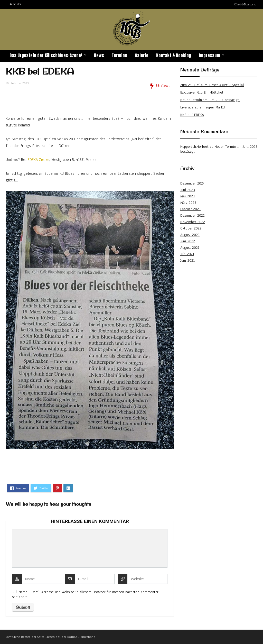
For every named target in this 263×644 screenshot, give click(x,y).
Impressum (209, 56)
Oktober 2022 (191, 228)
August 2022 (190, 235)
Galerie (142, 56)
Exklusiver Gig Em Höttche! (202, 92)
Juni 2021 (187, 260)
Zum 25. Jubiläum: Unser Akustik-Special (212, 85)
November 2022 (193, 222)
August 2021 (190, 248)
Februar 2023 (190, 209)
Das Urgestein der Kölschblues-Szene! (46, 56)
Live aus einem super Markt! (203, 107)
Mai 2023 (187, 196)
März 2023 (188, 203)
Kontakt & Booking (174, 56)
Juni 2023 (188, 190)
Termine (119, 56)
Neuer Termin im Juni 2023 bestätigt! (210, 100)
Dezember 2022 (192, 215)
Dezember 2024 (192, 183)
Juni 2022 (188, 241)
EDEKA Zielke (39, 160)
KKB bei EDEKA (192, 115)
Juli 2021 (187, 254)
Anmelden (16, 4)
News (99, 56)
